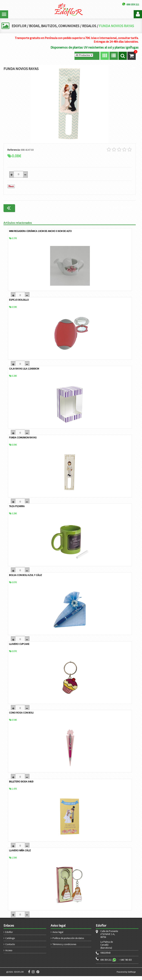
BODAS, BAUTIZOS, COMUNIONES (56, 26)
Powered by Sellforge (126, 976)
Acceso (9, 954)
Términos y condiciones (64, 948)
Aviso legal (58, 936)
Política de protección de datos (68, 942)
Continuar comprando (120, 207)
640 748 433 (126, 964)
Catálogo (10, 942)
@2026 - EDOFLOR (15, 976)
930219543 (105, 957)
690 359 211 (106, 964)
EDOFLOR (19, 26)
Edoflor (9, 936)
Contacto (10, 948)
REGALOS (92, 26)
